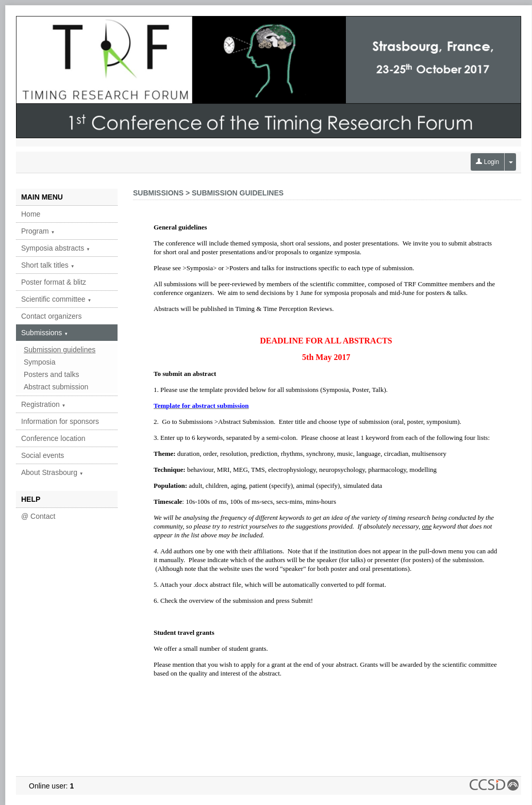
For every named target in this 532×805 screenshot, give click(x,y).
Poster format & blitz (54, 282)
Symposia (39, 362)
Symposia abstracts (56, 248)
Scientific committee (56, 299)
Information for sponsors (60, 421)
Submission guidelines (60, 350)
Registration (44, 404)
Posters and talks (51, 374)
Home (31, 214)
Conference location (53, 438)
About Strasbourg (52, 472)
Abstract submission (56, 387)
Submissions (45, 333)
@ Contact (38, 516)
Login (487, 162)
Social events (43, 455)
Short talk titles (48, 265)
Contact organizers (52, 316)
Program (38, 231)
